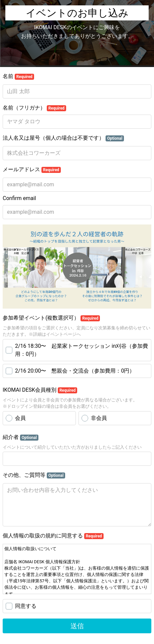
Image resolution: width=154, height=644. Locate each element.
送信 (77, 626)
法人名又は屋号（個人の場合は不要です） (63, 138)
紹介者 (21, 437)
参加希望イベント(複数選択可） (51, 318)
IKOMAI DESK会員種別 (40, 390)
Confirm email (19, 198)
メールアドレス (32, 170)
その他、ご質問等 (34, 475)
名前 (18, 76)
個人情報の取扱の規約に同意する (53, 536)
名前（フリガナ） (34, 108)
